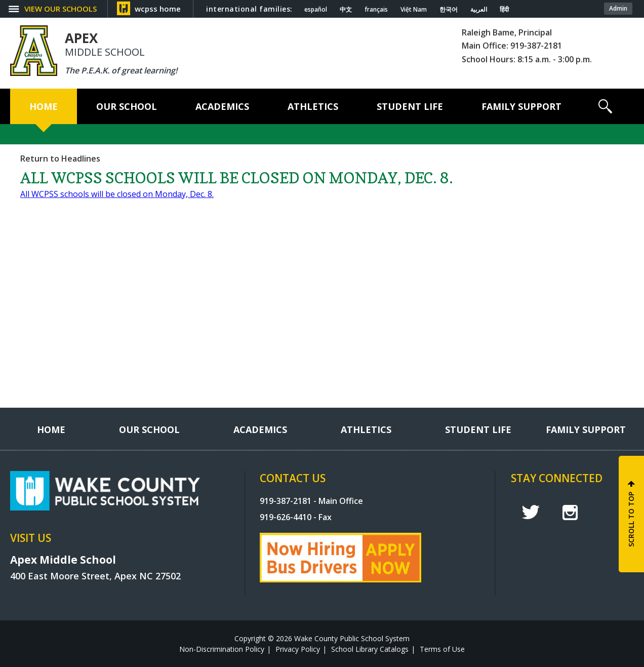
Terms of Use (442, 649)
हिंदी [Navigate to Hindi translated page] (504, 10)
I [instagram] (570, 513)
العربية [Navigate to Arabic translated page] (479, 10)
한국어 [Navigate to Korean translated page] (449, 10)
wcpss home (158, 9)
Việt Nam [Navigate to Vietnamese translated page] (414, 10)
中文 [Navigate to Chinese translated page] (346, 10)
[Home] (44, 106)
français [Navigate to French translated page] (376, 10)
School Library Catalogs (370, 649)
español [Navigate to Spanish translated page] (316, 10)
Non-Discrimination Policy (222, 649)
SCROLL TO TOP (631, 519)
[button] (605, 106)
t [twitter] (531, 512)
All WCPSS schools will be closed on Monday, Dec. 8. (117, 194)
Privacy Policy (298, 649)
